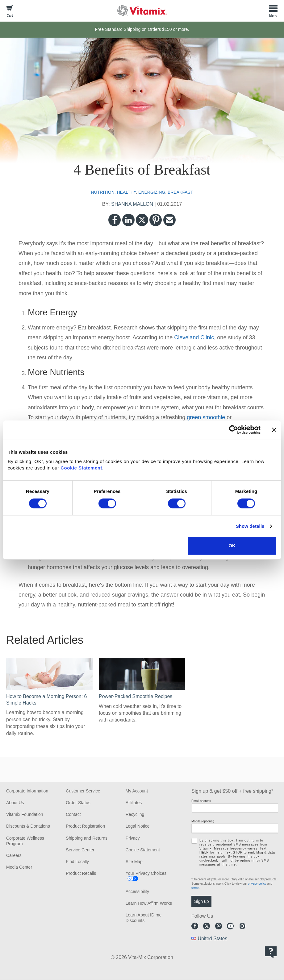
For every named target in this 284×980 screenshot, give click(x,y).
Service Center (80, 850)
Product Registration (85, 826)
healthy (127, 192)
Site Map (134, 862)
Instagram (242, 926)
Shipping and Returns (87, 838)
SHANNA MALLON (132, 204)
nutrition (103, 192)
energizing (152, 192)
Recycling (135, 814)
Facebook (115, 220)
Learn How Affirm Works (149, 903)
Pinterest (156, 220)
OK (232, 546)
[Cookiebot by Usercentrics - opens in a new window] (234, 430)
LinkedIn (128, 220)
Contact (73, 814)
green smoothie (206, 417)
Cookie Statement (81, 468)
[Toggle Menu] (273, 10)
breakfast (180, 192)
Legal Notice (138, 826)
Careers (14, 855)
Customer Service (83, 791)
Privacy (133, 838)
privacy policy (257, 884)
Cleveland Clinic (194, 337)
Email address (201, 801)
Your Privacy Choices (146, 873)
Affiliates (134, 803)
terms (195, 888)
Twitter (142, 220)
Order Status (78, 803)
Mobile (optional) (203, 821)
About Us (15, 803)
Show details (250, 526)
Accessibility (137, 891)
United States (212, 939)
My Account (137, 791)
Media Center (19, 867)
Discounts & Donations (28, 826)
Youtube (230, 926)
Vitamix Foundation (25, 814)
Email (169, 220)
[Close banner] (274, 430)
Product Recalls (81, 873)
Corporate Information (27, 791)
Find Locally (77, 862)
